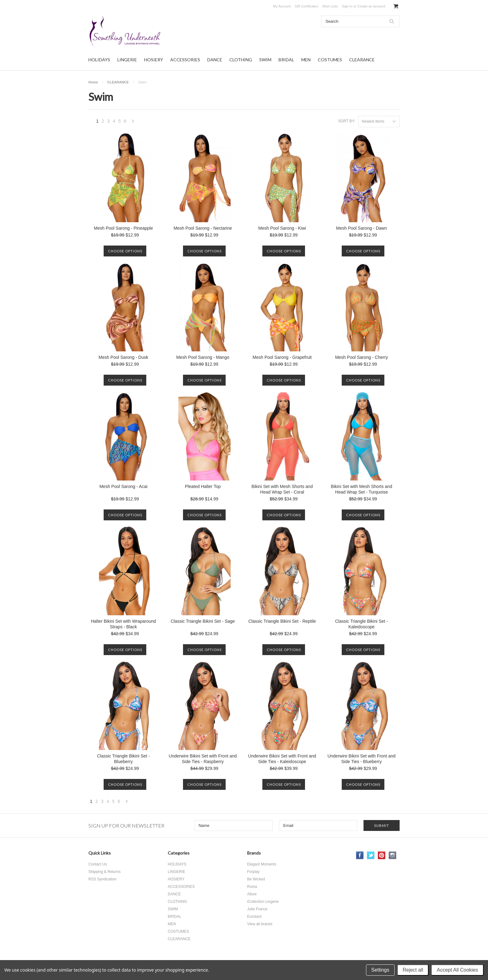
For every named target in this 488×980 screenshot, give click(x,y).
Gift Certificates (306, 6)
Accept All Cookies (457, 970)
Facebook (360, 855)
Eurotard (254, 917)
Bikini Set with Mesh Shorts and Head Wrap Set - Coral (282, 489)
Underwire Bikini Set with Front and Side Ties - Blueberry (361, 759)
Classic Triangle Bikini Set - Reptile (282, 621)
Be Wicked (256, 879)
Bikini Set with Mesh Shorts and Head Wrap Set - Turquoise (361, 489)
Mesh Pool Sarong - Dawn (361, 228)
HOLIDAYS (99, 60)
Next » (133, 123)
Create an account (371, 6)
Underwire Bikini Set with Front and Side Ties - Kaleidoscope (282, 759)
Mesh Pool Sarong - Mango (203, 357)
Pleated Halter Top (203, 486)
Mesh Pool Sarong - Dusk (124, 357)
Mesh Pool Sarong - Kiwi (282, 228)
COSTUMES (330, 60)
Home (93, 82)
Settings (380, 970)
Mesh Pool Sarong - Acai (123, 486)
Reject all (413, 970)
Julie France (257, 909)
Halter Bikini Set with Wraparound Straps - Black (123, 624)
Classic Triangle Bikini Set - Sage (203, 621)
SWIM (265, 60)
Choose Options (125, 251)
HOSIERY (154, 60)
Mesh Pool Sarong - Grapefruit (282, 357)
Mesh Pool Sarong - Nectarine (203, 228)
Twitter (371, 855)
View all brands (260, 924)
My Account (282, 6)
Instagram (393, 855)
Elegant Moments (262, 864)
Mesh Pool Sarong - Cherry (362, 357)
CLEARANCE (362, 60)
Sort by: (347, 121)
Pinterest (382, 855)
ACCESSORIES (185, 60)
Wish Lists (330, 6)
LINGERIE (127, 60)
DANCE (215, 60)
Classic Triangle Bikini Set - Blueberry (124, 759)
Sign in (347, 6)
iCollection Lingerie (263, 902)
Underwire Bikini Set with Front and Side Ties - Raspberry (203, 759)
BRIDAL (286, 60)
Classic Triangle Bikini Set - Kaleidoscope (362, 624)
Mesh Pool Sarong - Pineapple (124, 228)
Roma (252, 887)
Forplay (253, 872)
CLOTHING (241, 60)
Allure (252, 894)
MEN (306, 60)
